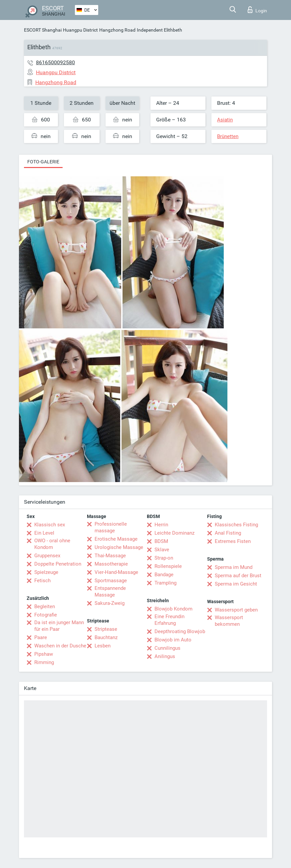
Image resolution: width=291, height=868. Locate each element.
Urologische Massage (119, 547)
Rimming (44, 662)
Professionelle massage (111, 527)
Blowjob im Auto (173, 640)
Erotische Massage (116, 539)
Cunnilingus (167, 648)
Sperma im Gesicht (236, 584)
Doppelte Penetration (58, 564)
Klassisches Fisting (236, 525)
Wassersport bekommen (229, 621)
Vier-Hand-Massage (116, 572)
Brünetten (228, 136)
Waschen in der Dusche (60, 646)
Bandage (164, 575)
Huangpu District (80, 30)
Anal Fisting (228, 533)
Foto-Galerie (43, 162)
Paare (41, 637)
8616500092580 (55, 62)
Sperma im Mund (234, 567)
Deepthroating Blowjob (180, 631)
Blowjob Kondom (173, 609)
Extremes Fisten (233, 541)
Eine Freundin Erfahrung (169, 620)
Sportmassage (111, 581)
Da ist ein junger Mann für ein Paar (59, 626)
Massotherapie (111, 564)
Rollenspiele (168, 566)
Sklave (162, 550)
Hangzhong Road (117, 30)
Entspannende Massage (110, 592)
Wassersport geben (236, 610)
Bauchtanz (106, 637)
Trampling (165, 583)
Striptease (106, 629)
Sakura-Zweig (110, 603)
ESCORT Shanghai (43, 30)
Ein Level (44, 533)
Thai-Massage (110, 556)
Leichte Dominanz (174, 533)
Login (257, 10)
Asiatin (225, 120)
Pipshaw (44, 654)
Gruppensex (47, 556)
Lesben (103, 646)
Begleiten (45, 607)
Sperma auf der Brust (238, 576)
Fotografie (46, 615)
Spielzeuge (46, 572)
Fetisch (42, 581)
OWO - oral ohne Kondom (52, 544)
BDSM (161, 541)
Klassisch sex (50, 525)
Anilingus (165, 656)
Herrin (161, 525)
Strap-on (164, 558)
